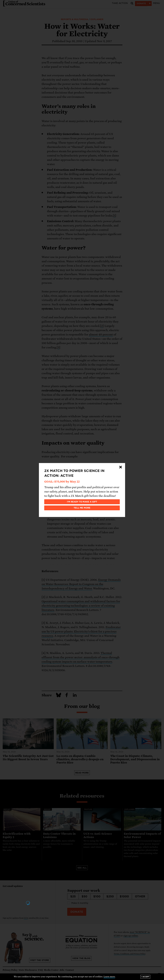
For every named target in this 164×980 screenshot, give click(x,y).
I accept (145, 977)
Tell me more (82, 508)
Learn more (109, 977)
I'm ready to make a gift (82, 502)
